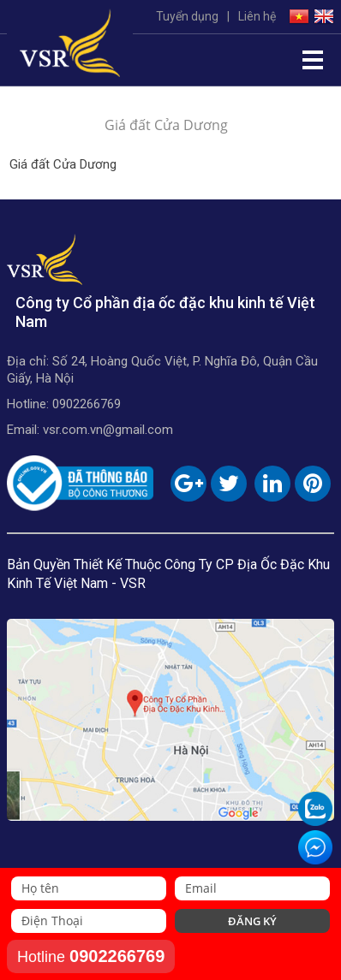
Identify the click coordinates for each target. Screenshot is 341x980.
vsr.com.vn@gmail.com (108, 430)
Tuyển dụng (187, 16)
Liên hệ (257, 16)
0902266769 (87, 404)
